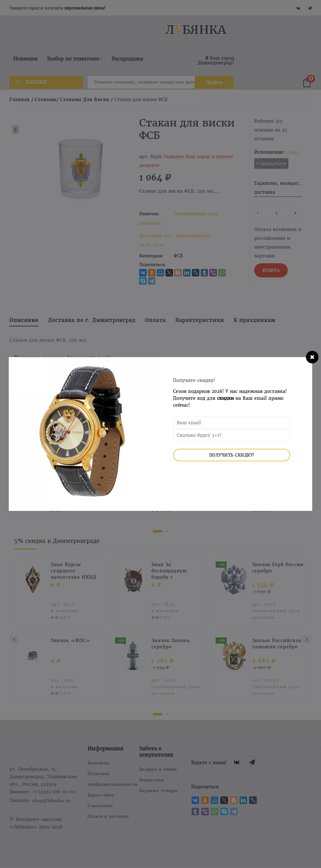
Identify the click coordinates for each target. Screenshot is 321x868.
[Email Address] (232, 423)
